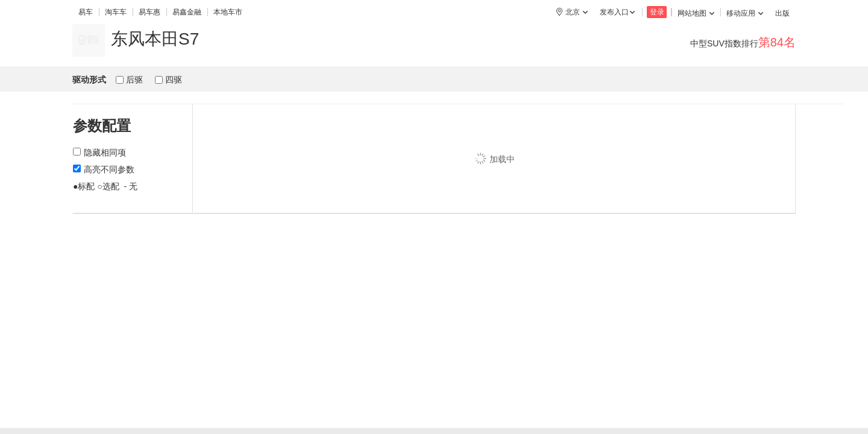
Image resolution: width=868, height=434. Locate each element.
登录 (657, 12)
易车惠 (149, 12)
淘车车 (116, 12)
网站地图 (696, 13)
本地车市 (228, 12)
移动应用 (745, 13)
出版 (782, 13)
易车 (86, 12)
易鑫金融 (187, 12)
